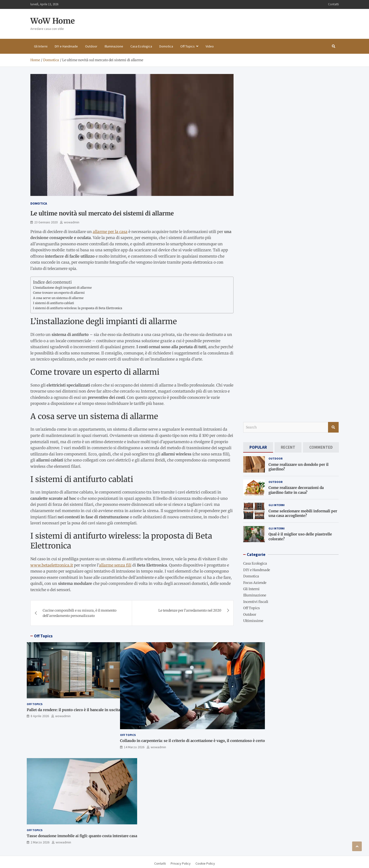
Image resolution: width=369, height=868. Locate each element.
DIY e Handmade (66, 46)
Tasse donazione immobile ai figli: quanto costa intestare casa (82, 836)
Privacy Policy (181, 863)
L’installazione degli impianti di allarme (62, 288)
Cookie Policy (205, 863)
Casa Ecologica (141, 46)
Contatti (333, 4)
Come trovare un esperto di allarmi (59, 293)
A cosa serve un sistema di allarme (58, 298)
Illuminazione (114, 46)
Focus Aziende (255, 583)
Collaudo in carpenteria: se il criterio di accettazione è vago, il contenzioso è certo (192, 741)
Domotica (166, 46)
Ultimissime (253, 621)
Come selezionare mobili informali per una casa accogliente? (303, 513)
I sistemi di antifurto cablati (54, 303)
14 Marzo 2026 (134, 747)
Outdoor (91, 46)
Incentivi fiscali (256, 602)
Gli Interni (41, 46)
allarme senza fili (115, 565)
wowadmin (72, 222)
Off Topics (188, 46)
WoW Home (53, 21)
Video (210, 46)
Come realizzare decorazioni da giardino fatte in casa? (296, 490)
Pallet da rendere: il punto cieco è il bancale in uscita (73, 710)
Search (333, 427)
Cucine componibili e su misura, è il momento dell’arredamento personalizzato (80, 613)
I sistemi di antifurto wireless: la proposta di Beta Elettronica (78, 308)
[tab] (258, 447)
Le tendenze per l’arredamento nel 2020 (190, 610)
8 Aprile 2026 (40, 716)
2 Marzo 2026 (40, 842)
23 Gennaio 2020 (46, 222)
